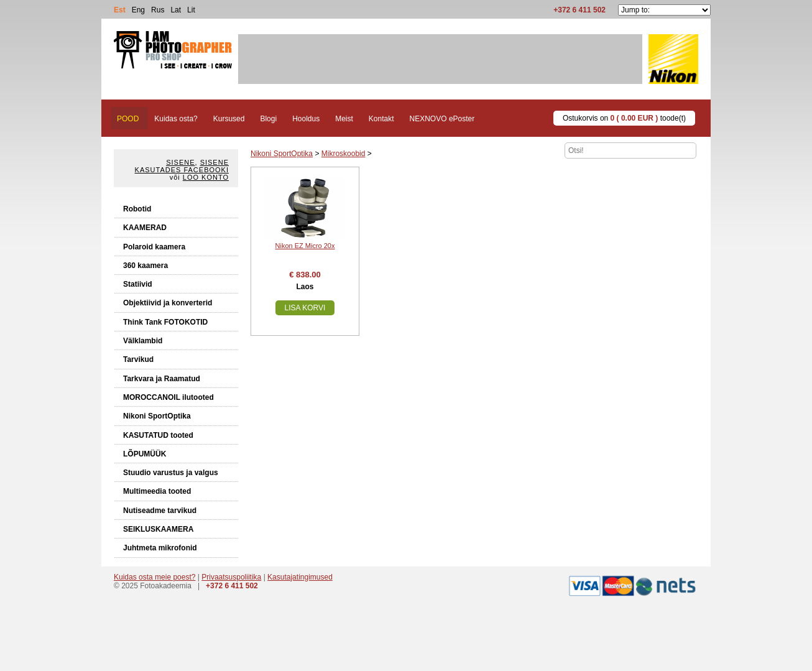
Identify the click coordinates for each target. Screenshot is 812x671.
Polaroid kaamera (154, 247)
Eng (138, 10)
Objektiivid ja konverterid (168, 303)
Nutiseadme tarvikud (160, 511)
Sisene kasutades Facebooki (182, 166)
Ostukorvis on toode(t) (624, 118)
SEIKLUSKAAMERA (158, 529)
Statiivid (138, 284)
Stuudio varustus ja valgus (171, 473)
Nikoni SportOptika (157, 416)
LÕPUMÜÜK (145, 454)
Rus (158, 10)
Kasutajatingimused (300, 577)
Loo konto (206, 177)
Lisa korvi (305, 308)
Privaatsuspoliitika (231, 577)
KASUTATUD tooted (158, 435)
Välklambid (143, 341)
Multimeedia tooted (157, 491)
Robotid (137, 209)
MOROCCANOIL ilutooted (168, 397)
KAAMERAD (145, 228)
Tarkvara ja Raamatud (162, 379)
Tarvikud (138, 359)
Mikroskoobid (344, 154)
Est (120, 10)
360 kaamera (145, 266)
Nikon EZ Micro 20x (305, 246)
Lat (176, 10)
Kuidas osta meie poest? (155, 577)
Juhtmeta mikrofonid (160, 548)
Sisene (180, 162)
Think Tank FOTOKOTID (165, 322)
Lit (191, 10)
